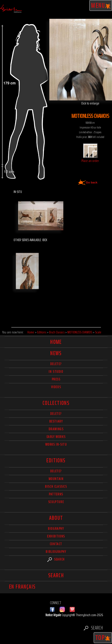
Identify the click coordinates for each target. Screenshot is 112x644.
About (56, 518)
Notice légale (54, 615)
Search (56, 559)
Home (56, 342)
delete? (56, 364)
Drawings (56, 429)
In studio (56, 372)
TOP (103, 638)
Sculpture (56, 502)
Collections (56, 403)
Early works (56, 437)
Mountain (56, 479)
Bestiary (56, 421)
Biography (56, 529)
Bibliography (56, 552)
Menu (101, 5)
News (56, 353)
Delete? (56, 471)
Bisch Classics (56, 486)
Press (56, 379)
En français (22, 587)
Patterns (56, 494)
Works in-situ (56, 444)
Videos (56, 387)
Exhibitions (56, 536)
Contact (56, 544)
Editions (56, 461)
